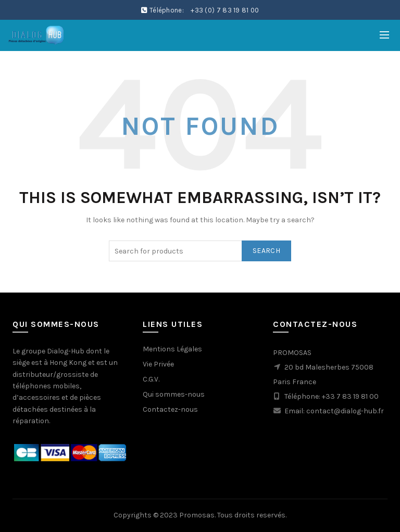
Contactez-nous (170, 409)
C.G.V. (151, 379)
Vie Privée (158, 364)
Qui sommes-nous (174, 394)
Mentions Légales (172, 349)
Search (266, 251)
